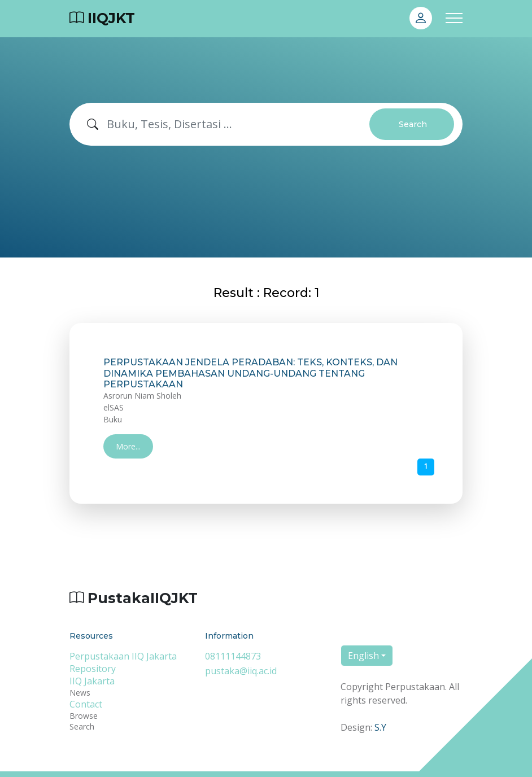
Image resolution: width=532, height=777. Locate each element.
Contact (86, 704)
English (363, 656)
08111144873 (233, 656)
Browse (84, 716)
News (80, 693)
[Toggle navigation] (454, 18)
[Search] (238, 124)
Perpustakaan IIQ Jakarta (123, 656)
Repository (93, 669)
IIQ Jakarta (92, 681)
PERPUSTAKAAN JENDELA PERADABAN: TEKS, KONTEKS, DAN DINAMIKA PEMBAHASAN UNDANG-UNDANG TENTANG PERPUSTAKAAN (250, 373)
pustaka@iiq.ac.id (241, 671)
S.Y (380, 727)
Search (413, 124)
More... (128, 446)
